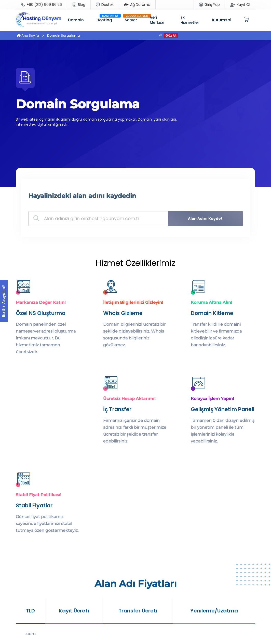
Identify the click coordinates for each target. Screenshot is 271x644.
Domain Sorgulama (63, 36)
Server (131, 20)
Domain (76, 20)
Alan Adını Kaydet (207, 219)
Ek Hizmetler (190, 20)
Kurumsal (222, 20)
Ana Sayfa (28, 36)
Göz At (173, 35)
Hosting (104, 20)
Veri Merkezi (157, 20)
